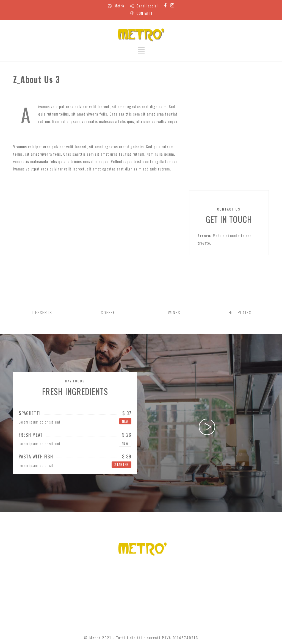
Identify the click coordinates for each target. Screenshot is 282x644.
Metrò (119, 6)
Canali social (147, 6)
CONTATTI (144, 13)
